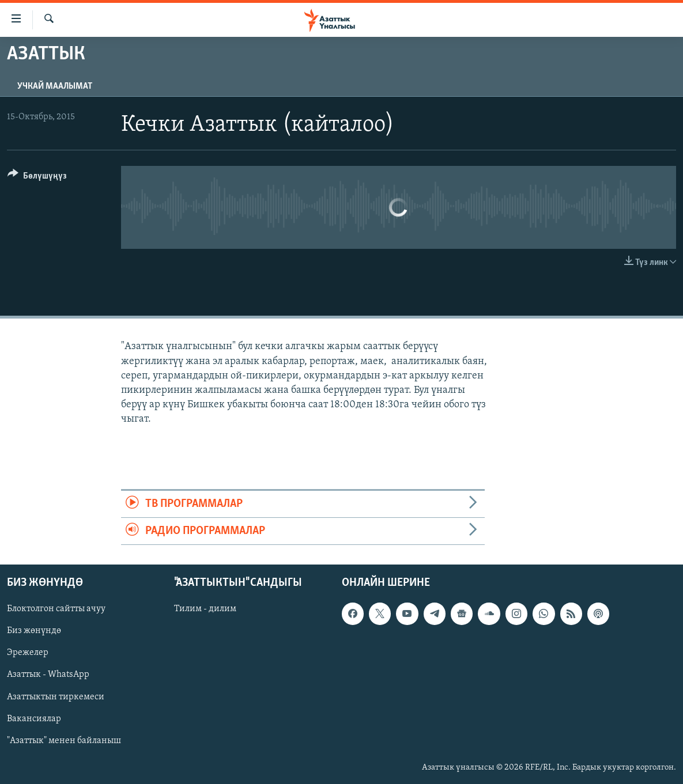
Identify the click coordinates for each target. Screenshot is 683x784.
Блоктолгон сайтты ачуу (56, 609)
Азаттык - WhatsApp (48, 675)
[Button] (37, 178)
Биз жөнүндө (34, 631)
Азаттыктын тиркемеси (56, 697)
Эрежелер (28, 653)
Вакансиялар (34, 719)
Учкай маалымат (55, 86)
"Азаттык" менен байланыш (64, 741)
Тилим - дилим (205, 609)
